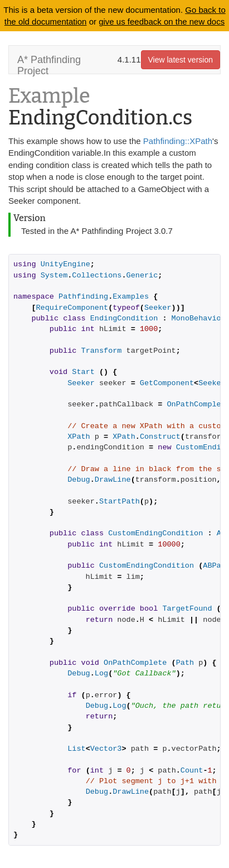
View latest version (181, 60)
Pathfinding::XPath (178, 141)
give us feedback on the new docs (162, 21)
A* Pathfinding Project (49, 64)
